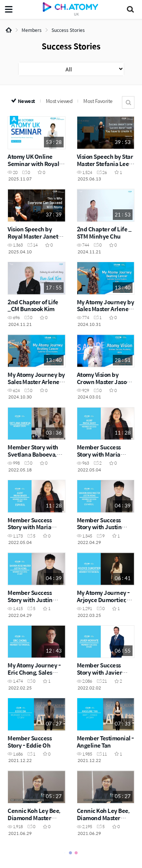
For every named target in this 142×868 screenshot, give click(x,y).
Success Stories (68, 30)
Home (9, 30)
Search (128, 102)
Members (32, 30)
